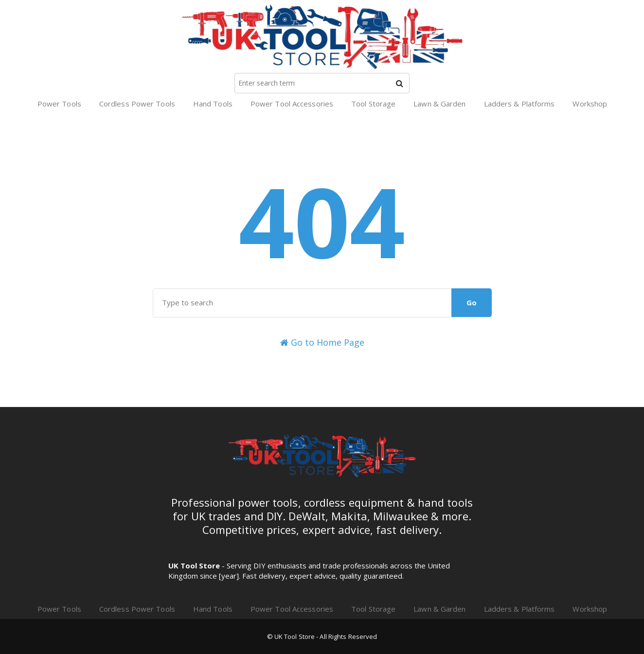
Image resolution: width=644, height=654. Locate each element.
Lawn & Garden (439, 104)
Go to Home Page (322, 342)
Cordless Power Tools (137, 104)
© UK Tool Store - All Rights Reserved (322, 636)
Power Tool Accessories (292, 104)
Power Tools (59, 104)
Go (472, 302)
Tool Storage (373, 104)
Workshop (590, 104)
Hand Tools (213, 104)
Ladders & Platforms (519, 104)
